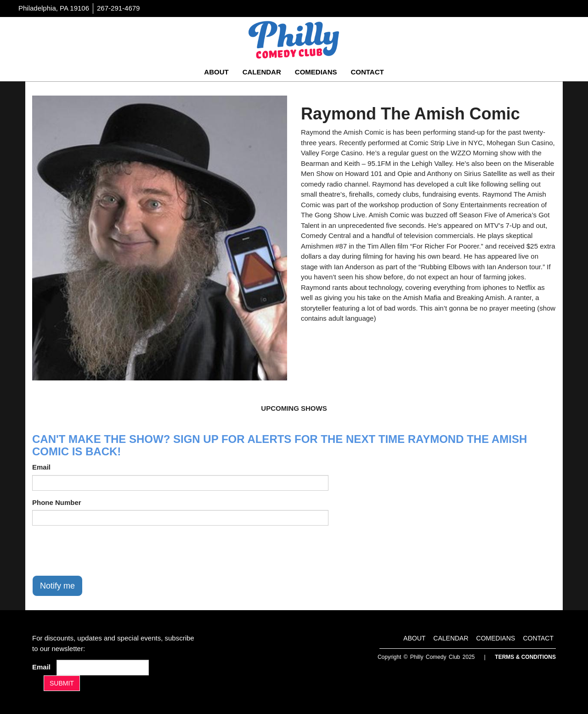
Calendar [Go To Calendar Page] (262, 72)
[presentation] (102, 550)
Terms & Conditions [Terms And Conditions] (525, 657)
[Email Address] (103, 668)
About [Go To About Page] (216, 72)
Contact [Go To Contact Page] (367, 72)
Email (41, 467)
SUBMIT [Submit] (62, 683)
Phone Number (57, 502)
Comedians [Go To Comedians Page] (316, 72)
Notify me (57, 586)
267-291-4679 (118, 8)
